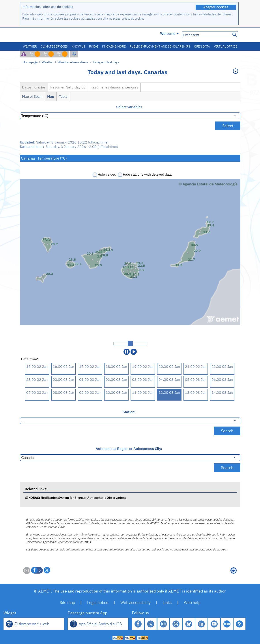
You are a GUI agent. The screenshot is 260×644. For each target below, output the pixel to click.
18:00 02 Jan (116, 366)
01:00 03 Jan (90, 379)
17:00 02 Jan (90, 366)
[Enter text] (206, 35)
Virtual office (226, 46)
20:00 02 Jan (169, 366)
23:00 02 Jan (37, 379)
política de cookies (133, 19)
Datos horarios (34, 87)
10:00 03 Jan (116, 392)
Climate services (54, 46)
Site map (67, 603)
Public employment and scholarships (160, 46)
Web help (192, 603)
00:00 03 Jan (63, 379)
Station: (129, 412)
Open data (202, 46)
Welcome (169, 33)
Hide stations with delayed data (147, 174)
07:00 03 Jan (37, 392)
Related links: (36, 489)
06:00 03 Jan (222, 379)
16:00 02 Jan (63, 366)
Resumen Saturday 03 (68, 87)
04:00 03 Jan (169, 379)
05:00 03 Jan (196, 379)
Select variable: (129, 107)
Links (167, 603)
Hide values (107, 174)
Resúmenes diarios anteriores (114, 87)
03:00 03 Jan (143, 379)
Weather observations (73, 62)
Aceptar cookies (216, 7)
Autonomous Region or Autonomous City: (129, 449)
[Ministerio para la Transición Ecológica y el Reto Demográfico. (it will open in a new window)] (45, 35)
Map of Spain (32, 96)
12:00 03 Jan (169, 392)
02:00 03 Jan (116, 379)
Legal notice (98, 603)
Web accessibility (136, 603)
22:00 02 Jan (222, 366)
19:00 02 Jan (143, 366)
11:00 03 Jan (143, 392)
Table (63, 96)
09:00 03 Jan (90, 392)
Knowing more (114, 46)
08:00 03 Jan (63, 392)
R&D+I (94, 46)
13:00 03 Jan (196, 392)
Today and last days (106, 62)
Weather (30, 46)
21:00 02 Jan (196, 366)
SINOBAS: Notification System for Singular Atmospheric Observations (76, 498)
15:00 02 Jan (37, 366)
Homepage (30, 62)
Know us (78, 46)
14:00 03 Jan (222, 392)
